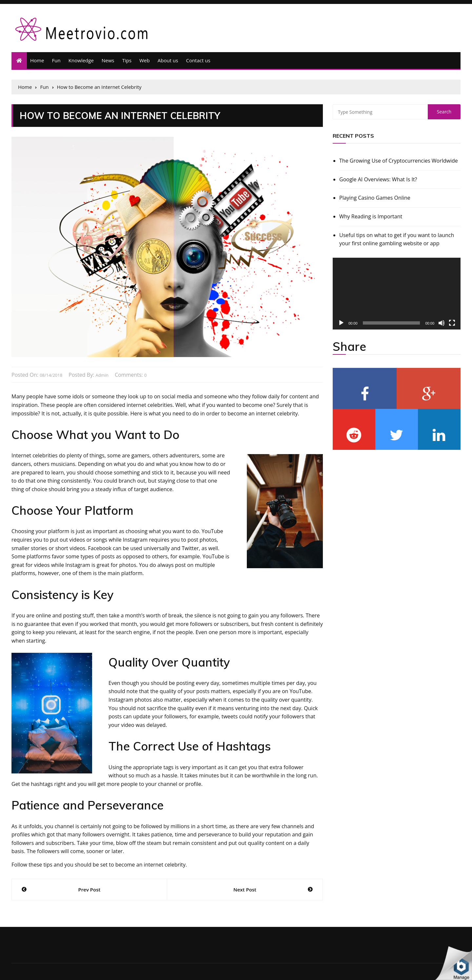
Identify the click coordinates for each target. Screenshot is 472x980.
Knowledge (81, 60)
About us (168, 60)
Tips (127, 60)
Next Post (245, 890)
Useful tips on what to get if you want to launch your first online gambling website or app (397, 239)
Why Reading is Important (371, 216)
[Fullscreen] (452, 323)
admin (102, 375)
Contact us (198, 60)
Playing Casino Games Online (375, 198)
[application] (397, 294)
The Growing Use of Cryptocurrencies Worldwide (399, 161)
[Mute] (442, 323)
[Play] (341, 323)
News (108, 60)
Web (144, 60)
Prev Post (89, 890)
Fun (56, 60)
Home (37, 60)
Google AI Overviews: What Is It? (378, 179)
